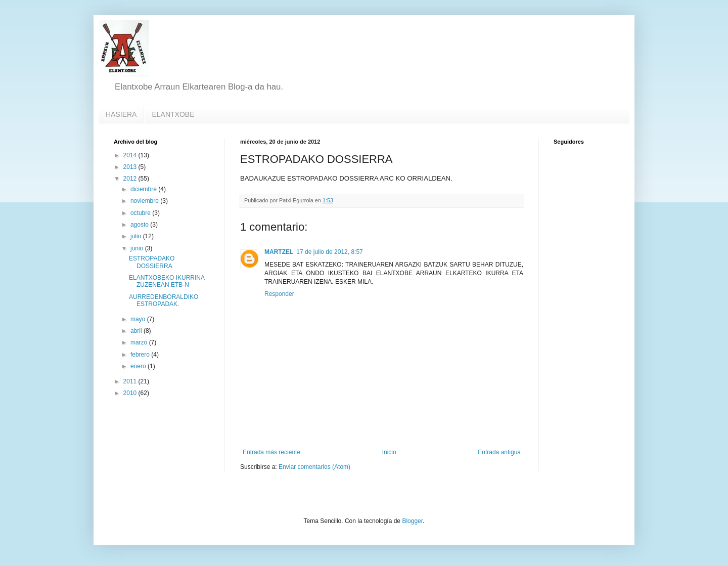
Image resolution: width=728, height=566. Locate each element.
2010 (131, 393)
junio (138, 248)
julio (137, 236)
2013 (131, 167)
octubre (141, 213)
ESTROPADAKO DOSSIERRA (152, 262)
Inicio (389, 452)
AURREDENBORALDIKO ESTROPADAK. (164, 300)
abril (137, 331)
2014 (131, 155)
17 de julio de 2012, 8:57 (329, 252)
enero (139, 366)
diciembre (144, 189)
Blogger (412, 521)
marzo (140, 342)
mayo (139, 319)
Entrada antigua (499, 452)
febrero (141, 355)
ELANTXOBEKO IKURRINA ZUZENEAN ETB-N (167, 281)
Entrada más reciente (271, 452)
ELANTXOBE (173, 114)
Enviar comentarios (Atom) (314, 467)
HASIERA (121, 114)
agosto (140, 225)
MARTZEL (279, 252)
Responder (279, 294)
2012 (131, 179)
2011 (131, 381)
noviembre (145, 201)
